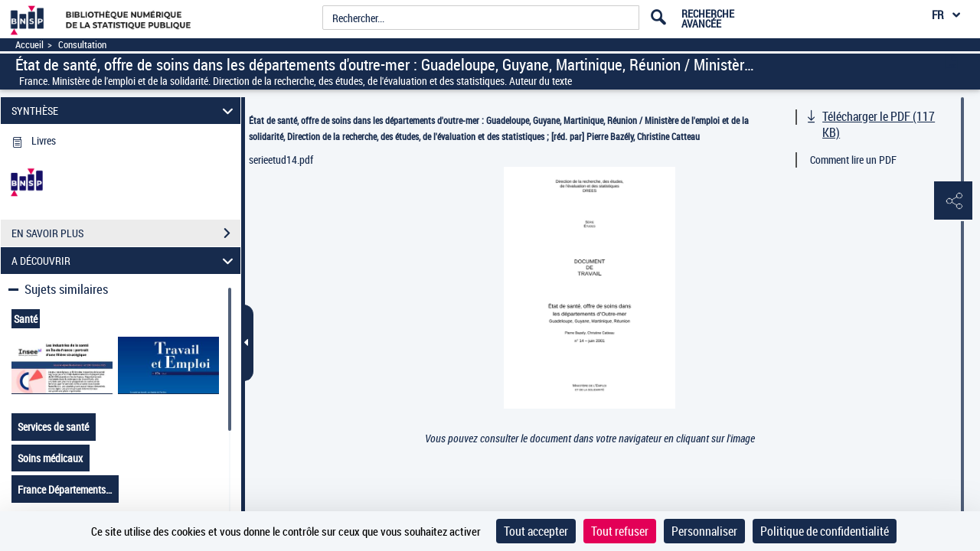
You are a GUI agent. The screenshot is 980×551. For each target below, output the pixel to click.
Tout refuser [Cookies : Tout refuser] (620, 531)
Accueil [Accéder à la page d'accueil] (29, 45)
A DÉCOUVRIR (125, 261)
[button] (953, 201)
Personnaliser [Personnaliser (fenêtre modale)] (704, 531)
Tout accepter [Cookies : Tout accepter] (536, 531)
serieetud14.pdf (281, 160)
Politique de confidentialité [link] (825, 531)
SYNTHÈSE (125, 111)
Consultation (82, 45)
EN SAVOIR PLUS (126, 233)
